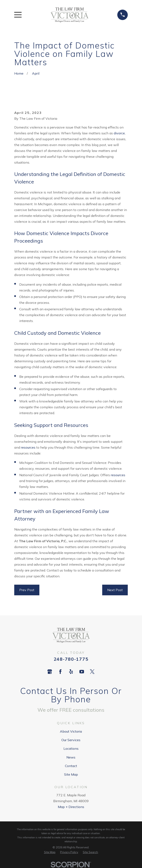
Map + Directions (71, 807)
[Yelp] (71, 672)
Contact (71, 766)
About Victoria (71, 731)
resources (28, 447)
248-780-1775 (71, 659)
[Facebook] (60, 672)
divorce (119, 133)
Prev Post (27, 590)
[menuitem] (50, 852)
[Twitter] (92, 672)
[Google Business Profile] (50, 672)
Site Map (71, 774)
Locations (71, 748)
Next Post (115, 590)
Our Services (71, 740)
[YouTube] (82, 672)
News (71, 757)
